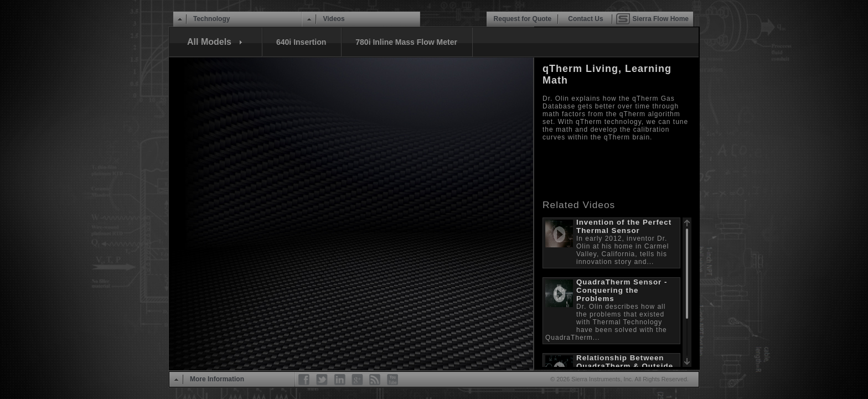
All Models (209, 42)
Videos (334, 19)
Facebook (304, 380)
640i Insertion (301, 42)
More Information (217, 379)
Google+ (358, 380)
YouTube (393, 380)
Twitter (322, 380)
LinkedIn (340, 380)
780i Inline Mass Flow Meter (406, 42)
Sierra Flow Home (661, 19)
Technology (211, 19)
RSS (375, 380)
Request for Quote (523, 19)
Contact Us (585, 19)
